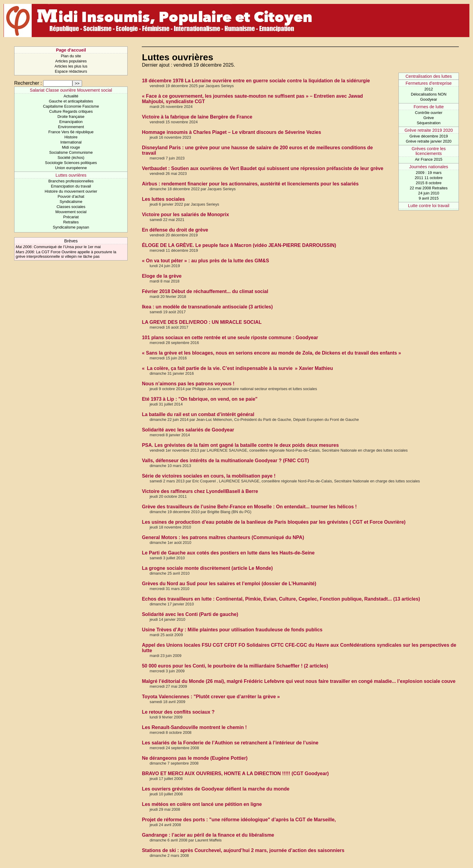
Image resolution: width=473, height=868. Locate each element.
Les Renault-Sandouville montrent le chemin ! (194, 727)
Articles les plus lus (71, 66)
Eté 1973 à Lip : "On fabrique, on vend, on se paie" (200, 399)
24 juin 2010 (429, 193)
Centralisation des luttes (429, 76)
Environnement (71, 127)
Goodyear (429, 99)
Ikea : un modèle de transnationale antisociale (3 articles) (207, 307)
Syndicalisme (71, 202)
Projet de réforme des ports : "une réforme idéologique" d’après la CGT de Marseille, (239, 820)
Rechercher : (28, 83)
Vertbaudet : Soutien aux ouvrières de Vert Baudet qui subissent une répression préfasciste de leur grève (262, 168)
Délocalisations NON (429, 94)
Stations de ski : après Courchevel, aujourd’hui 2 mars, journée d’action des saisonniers (243, 850)
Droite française (71, 117)
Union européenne (71, 168)
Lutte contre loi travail (429, 206)
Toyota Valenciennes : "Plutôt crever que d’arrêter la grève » (211, 697)
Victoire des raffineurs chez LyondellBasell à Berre (200, 491)
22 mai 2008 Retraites (429, 188)
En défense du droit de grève (175, 230)
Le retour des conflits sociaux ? (178, 712)
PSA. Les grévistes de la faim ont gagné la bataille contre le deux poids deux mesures (240, 445)
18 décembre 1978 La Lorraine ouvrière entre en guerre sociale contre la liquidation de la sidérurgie (256, 81)
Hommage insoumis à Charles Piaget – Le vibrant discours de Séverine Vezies (231, 132)
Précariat (71, 217)
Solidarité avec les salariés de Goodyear (188, 430)
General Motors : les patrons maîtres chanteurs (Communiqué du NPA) (223, 537)
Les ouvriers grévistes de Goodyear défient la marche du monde (216, 789)
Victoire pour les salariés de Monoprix (185, 215)
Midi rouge (71, 147)
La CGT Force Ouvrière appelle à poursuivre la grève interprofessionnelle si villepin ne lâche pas (66, 254)
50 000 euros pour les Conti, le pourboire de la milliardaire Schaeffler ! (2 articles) (235, 666)
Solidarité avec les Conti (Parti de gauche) (190, 614)
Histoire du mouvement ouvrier (71, 191)
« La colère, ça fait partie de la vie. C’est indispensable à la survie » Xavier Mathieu (237, 368)
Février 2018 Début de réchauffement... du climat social (205, 291)
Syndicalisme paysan (71, 227)
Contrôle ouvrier (429, 113)
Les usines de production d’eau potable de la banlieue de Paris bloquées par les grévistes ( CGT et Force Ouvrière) (274, 522)
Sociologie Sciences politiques (71, 163)
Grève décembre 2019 (429, 136)
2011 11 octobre (429, 178)
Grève (429, 118)
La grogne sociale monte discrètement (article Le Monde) (207, 568)
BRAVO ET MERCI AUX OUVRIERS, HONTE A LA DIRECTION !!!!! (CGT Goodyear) (235, 773)
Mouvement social (71, 212)
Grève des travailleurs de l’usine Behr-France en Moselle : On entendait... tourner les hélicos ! (249, 507)
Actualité (71, 96)
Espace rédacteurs (71, 71)
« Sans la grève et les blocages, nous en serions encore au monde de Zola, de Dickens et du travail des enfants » (271, 353)
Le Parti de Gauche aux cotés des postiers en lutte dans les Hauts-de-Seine (228, 553)
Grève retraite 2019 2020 (429, 130)
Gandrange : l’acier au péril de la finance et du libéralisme (208, 835)
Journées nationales (429, 167)
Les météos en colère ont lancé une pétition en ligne (202, 804)
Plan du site (71, 56)
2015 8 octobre (429, 183)
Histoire (71, 137)
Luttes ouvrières (71, 175)
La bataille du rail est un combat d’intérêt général (198, 414)
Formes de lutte (429, 107)
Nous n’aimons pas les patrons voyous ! (188, 384)
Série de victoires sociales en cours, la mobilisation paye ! (209, 476)
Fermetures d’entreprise (429, 83)
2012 (429, 89)
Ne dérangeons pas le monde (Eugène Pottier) (195, 758)
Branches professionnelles (71, 181)
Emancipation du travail (71, 186)
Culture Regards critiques (71, 111)
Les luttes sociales (163, 199)
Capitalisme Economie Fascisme (71, 106)
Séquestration (429, 123)
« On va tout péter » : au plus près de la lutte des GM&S (205, 261)
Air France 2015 (429, 159)
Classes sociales (71, 207)
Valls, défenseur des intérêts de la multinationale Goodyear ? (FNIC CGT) (225, 461)
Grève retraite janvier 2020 (429, 141)
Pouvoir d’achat (71, 196)
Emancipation (71, 122)
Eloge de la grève (162, 276)
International (71, 142)
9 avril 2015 (429, 198)
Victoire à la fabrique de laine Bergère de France (197, 117)
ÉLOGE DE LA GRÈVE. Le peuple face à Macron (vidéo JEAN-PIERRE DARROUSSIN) (239, 245)
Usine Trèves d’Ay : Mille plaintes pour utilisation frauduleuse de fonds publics (232, 630)
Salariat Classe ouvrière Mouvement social (71, 90)
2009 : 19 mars (429, 173)
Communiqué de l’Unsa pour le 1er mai (67, 247)
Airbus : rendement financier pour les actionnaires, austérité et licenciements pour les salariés (250, 184)
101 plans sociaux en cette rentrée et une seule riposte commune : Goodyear (230, 338)
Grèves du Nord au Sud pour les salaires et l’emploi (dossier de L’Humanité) (229, 584)
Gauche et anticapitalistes (71, 101)
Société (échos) (71, 158)
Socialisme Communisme (71, 152)
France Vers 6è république (71, 132)
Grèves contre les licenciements (429, 151)
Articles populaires (71, 61)
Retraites (71, 222)
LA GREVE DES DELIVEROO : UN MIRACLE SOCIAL (202, 322)
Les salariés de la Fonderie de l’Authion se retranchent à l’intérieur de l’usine (230, 743)
